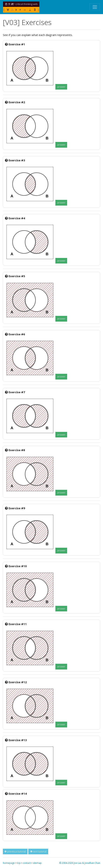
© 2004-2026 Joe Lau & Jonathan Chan (80, 863)
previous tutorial (15, 851)
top (19, 863)
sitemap (37, 863)
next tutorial (38, 851)
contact (27, 863)
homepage (9, 863)
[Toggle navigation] (95, 7)
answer (61, 87)
